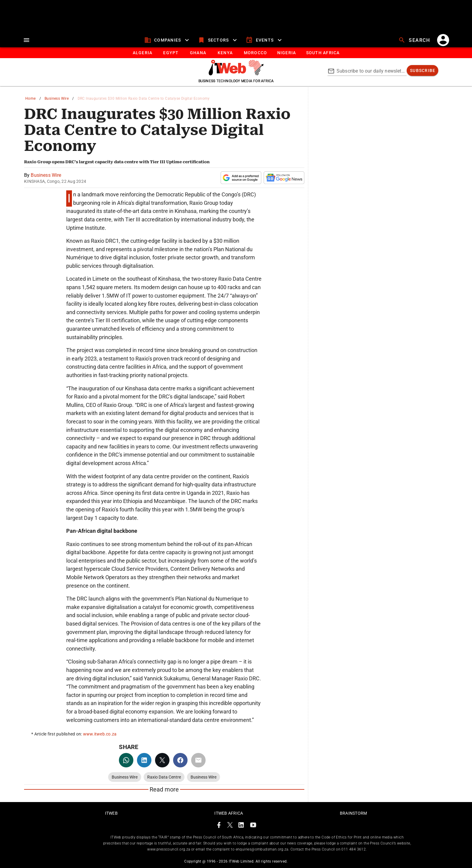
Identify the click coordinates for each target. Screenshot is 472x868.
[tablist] (236, 53)
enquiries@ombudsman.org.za (262, 849)
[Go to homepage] (236, 74)
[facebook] (180, 760)
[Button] (323, 53)
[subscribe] (422, 70)
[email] (198, 760)
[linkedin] (144, 760)
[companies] (168, 40)
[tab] (142, 53)
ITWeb (111, 813)
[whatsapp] (126, 760)
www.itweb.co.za (100, 734)
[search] (415, 40)
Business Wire (57, 98)
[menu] (26, 40)
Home (31, 98)
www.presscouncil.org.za (169, 849)
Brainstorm (354, 813)
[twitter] (162, 760)
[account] (443, 40)
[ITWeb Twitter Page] (230, 826)
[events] (264, 40)
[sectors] (218, 40)
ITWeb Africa (229, 813)
